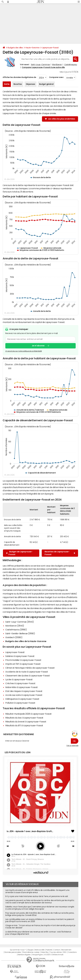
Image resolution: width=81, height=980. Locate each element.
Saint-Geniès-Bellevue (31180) (20, 633)
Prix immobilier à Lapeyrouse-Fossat (23, 660)
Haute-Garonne (32, 48)
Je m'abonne (38, 346)
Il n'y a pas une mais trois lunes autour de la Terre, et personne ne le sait (37, 896)
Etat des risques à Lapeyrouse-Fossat (24, 691)
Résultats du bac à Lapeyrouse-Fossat (24, 718)
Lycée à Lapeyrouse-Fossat (19, 679)
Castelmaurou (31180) (16, 630)
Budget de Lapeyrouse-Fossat (19, 553)
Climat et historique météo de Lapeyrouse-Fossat (30, 668)
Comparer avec (56, 77)
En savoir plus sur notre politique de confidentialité (24, 351)
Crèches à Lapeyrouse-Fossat (20, 683)
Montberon (57, 65)
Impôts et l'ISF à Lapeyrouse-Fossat (23, 664)
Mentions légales (24, 955)
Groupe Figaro (37, 955)
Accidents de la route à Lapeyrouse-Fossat (27, 672)
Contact (57, 950)
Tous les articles (56, 952)
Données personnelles (13, 952)
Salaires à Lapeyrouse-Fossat (20, 656)
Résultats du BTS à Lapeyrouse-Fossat (24, 725)
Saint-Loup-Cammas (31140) (20, 622)
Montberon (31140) (15, 626)
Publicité (49, 950)
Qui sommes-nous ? (18, 950)
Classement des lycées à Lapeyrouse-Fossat (28, 676)
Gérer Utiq (45, 952)
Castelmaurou (71, 65)
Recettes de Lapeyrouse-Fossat (60, 553)
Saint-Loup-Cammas (40, 65)
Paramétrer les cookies (31, 952)
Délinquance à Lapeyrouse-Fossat (22, 699)
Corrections (72, 952)
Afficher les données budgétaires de (19, 77)
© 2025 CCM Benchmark (54, 955)
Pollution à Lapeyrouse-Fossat (20, 703)
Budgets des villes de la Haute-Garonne (26, 641)
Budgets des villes (15, 48)
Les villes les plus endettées (62, 119)
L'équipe (30, 950)
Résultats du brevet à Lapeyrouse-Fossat (26, 722)
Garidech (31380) (14, 637)
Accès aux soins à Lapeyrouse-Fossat (24, 695)
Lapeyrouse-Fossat (50, 48)
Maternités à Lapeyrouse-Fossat (22, 687)
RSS (65, 952)
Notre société (40, 950)
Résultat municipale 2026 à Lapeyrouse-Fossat (28, 714)
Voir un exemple (72, 746)
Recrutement (66, 950)
